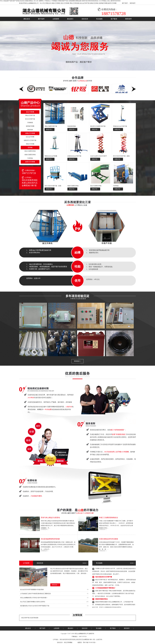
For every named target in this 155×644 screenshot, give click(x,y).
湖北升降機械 (68, 642)
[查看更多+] (44, 529)
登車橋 (30, 148)
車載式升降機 (30, 144)
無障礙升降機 (103, 3)
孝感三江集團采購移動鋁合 (109, 518)
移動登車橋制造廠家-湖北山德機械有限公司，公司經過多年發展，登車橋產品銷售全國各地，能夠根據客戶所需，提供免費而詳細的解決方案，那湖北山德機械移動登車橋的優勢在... (114, 605)
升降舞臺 (30, 123)
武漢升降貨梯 (34, 618)
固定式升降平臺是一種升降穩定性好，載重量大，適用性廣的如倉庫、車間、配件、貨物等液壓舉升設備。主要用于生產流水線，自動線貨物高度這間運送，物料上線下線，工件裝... (114, 583)
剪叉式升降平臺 (30, 119)
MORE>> (85, 563)
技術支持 (85, 19)
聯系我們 (133, 3)
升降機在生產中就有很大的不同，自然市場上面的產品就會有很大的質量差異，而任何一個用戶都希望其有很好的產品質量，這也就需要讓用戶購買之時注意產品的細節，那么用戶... (114, 572)
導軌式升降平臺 (30, 115)
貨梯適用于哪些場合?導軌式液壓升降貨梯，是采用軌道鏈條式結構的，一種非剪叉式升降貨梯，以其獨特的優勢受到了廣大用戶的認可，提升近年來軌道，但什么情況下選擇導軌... (114, 594)
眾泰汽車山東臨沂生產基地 (50, 518)
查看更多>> (77, 361)
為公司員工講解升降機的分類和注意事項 (33, 602)
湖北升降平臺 (25, 618)
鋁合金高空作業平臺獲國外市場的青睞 (32, 590)
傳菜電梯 (30, 130)
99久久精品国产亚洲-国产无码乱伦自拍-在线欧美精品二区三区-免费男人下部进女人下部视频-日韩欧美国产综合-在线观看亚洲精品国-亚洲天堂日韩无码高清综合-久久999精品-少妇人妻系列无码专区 (60, 1)
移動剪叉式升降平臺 (30, 140)
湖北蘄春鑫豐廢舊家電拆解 (50, 539)
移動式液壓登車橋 (30, 155)
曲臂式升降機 (112, 3)
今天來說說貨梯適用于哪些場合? (105, 589)
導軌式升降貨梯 (74, 3)
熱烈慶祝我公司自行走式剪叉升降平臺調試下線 (35, 606)
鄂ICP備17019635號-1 (90, 642)
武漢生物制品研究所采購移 (109, 539)
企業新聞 (56, 19)
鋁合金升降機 (30, 137)
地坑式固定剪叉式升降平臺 (104, 578)
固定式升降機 (65, 3)
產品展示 (70, 19)
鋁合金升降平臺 (85, 3)
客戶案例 (114, 19)
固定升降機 (30, 112)
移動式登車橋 (94, 3)
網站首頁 (27, 19)
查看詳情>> (50, 129)
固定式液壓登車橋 (30, 151)
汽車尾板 (30, 158)
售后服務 (99, 19)
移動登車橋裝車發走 (102, 600)
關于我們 (125, 3)
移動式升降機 (56, 3)
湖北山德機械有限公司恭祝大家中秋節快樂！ (34, 598)
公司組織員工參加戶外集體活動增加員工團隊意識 (35, 594)
